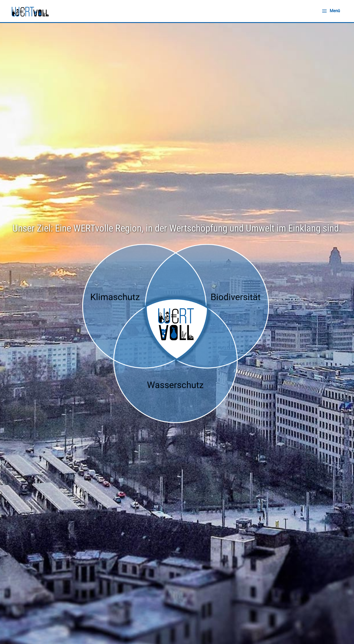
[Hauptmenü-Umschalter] (331, 11)
